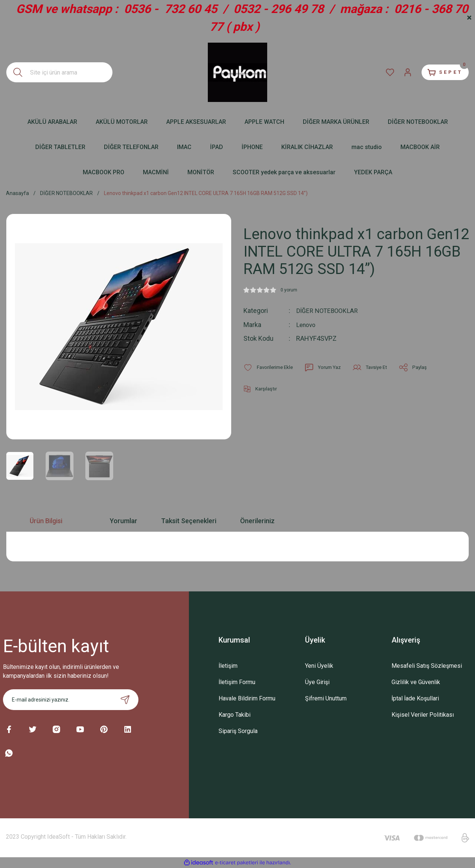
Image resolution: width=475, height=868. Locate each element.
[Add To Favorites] (270, 367)
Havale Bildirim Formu (247, 698)
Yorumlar (124, 521)
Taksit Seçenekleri (189, 521)
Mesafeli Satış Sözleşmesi (427, 666)
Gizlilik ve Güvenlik (416, 682)
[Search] (59, 72)
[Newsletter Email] (71, 700)
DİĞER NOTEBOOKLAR (329, 311)
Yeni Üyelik (319, 666)
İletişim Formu (237, 682)
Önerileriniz (257, 521)
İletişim (228, 666)
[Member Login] (399, 72)
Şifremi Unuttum (326, 698)
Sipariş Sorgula (238, 731)
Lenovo (307, 324)
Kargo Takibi (235, 715)
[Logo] (237, 72)
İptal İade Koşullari (415, 698)
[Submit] (125, 700)
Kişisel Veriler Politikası (423, 715)
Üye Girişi (317, 682)
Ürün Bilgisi (46, 521)
